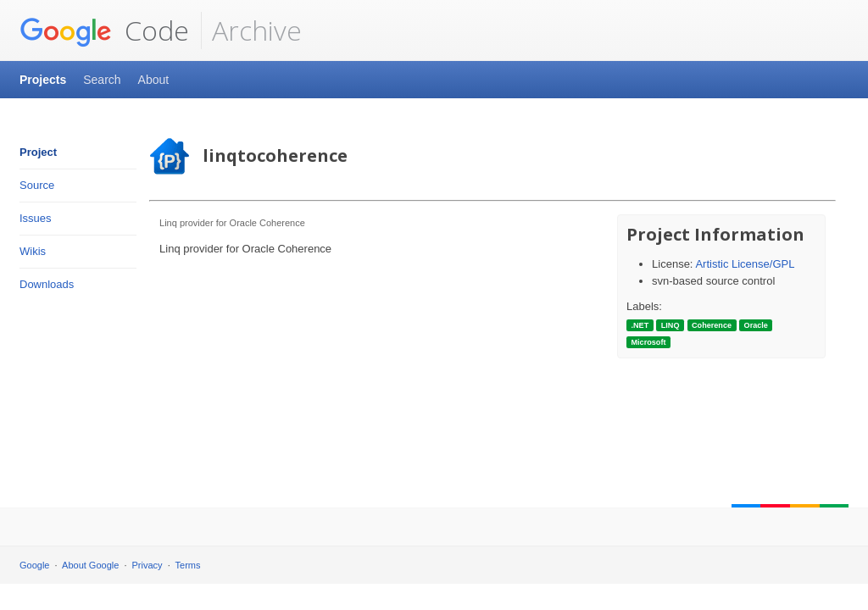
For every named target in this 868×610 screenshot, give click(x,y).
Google (34, 565)
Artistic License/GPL (745, 264)
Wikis (33, 251)
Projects (43, 80)
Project (38, 152)
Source (37, 185)
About (154, 80)
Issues (36, 218)
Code (104, 30)
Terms (188, 565)
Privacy (147, 565)
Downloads (47, 284)
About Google (90, 565)
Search (102, 80)
